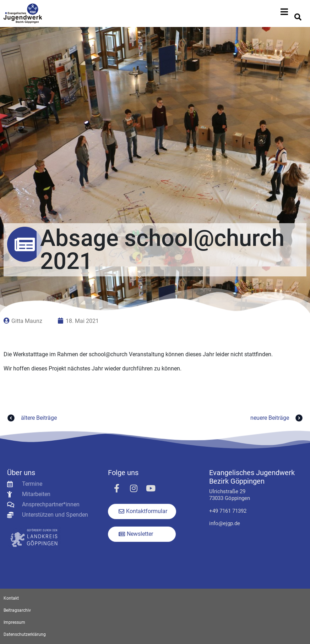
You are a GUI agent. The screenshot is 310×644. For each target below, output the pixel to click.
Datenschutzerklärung (25, 634)
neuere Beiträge (278, 418)
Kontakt (11, 598)
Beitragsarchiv (17, 610)
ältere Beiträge (31, 418)
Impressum (14, 622)
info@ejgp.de (225, 523)
